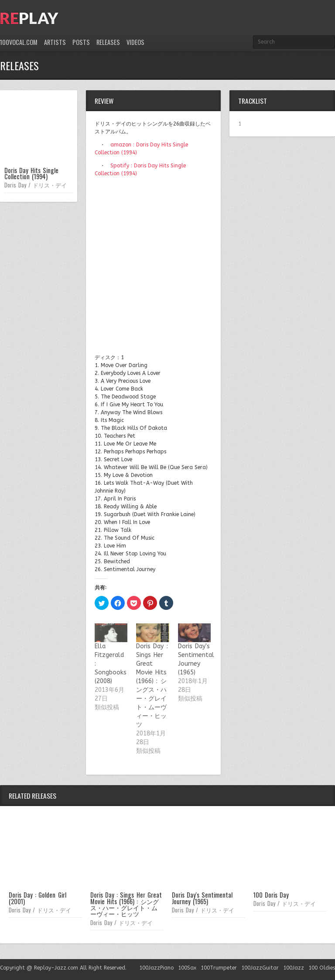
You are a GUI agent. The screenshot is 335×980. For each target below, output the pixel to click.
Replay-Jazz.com (56, 968)
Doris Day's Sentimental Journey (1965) (202, 898)
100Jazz (294, 968)
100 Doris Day (271, 895)
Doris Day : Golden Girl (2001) (38, 898)
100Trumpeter (219, 968)
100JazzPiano (156, 968)
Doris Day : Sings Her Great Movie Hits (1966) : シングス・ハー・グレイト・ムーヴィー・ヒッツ (126, 904)
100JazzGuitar (260, 968)
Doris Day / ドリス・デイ (36, 185)
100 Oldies (322, 968)
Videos (135, 42)
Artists (55, 42)
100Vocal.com (19, 42)
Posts (81, 42)
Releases (108, 42)
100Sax (187, 968)
